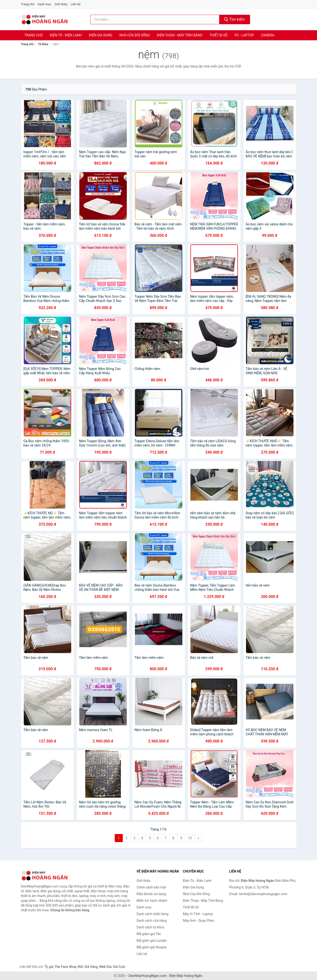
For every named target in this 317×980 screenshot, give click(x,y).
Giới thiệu (61, 4)
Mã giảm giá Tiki (149, 934)
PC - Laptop (244, 35)
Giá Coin (119, 967)
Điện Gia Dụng (100, 35)
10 (190, 838)
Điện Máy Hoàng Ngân (186, 976)
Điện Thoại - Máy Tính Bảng (180, 35)
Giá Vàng (91, 967)
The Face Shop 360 (69, 967)
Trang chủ (28, 4)
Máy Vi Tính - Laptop (198, 914)
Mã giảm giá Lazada (151, 941)
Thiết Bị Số (218, 35)
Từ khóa (43, 44)
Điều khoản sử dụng (151, 894)
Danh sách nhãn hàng (152, 914)
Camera (268, 35)
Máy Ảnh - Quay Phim (199, 921)
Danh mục (45, 4)
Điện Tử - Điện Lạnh (66, 35)
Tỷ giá (49, 967)
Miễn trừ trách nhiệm (152, 901)
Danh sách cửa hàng (152, 921)
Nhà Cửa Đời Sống (135, 35)
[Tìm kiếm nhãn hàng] (155, 19)
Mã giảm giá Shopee (152, 947)
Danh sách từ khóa (150, 927)
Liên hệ (76, 4)
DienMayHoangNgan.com (148, 976)
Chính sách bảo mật (151, 887)
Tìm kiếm (235, 19)
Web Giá (105, 967)
